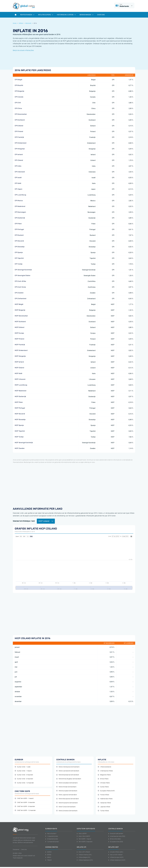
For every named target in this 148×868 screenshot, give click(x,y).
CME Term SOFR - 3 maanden (25, 802)
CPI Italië (18, 183)
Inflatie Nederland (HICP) (117, 860)
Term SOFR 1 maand (84, 839)
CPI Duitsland (20, 120)
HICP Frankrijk (20, 345)
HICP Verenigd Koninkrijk (24, 443)
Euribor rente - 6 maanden (24, 779)
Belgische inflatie (104, 775)
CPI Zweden (19, 293)
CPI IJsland (19, 160)
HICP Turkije (19, 437)
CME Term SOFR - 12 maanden (25, 810)
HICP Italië (18, 373)
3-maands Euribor (52, 839)
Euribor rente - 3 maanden (24, 775)
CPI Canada (19, 97)
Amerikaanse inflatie (105, 771)
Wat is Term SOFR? (83, 836)
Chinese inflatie (104, 783)
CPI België (18, 80)
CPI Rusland (19, 235)
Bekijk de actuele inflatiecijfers (23, 50)
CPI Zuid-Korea (20, 287)
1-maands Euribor (52, 836)
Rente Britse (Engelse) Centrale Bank (69, 779)
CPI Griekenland (21, 143)
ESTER (48, 855)
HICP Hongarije (20, 356)
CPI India (18, 166)
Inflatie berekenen (104, 767)
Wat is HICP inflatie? (115, 855)
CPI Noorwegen (20, 212)
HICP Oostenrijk (20, 396)
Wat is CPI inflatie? (83, 852)
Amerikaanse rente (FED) (117, 836)
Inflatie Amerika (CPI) (84, 855)
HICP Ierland (19, 362)
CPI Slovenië (19, 241)
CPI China (18, 108)
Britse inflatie (103, 779)
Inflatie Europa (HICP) (116, 857)
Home (15, 23)
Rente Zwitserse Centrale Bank (67, 811)
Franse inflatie (103, 795)
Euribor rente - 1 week (23, 767)
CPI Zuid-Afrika (20, 281)
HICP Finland (19, 339)
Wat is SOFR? (82, 834)
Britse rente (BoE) (115, 839)
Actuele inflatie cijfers (116, 852)
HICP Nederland (20, 391)
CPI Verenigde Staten (23, 275)
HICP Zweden (20, 448)
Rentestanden (27, 15)
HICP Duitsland (20, 322)
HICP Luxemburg (21, 385)
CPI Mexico (19, 201)
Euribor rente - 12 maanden (24, 783)
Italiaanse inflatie (104, 803)
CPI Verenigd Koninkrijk (23, 270)
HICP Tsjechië (20, 431)
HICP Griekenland (21, 350)
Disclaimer (16, 849)
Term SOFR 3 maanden (85, 842)
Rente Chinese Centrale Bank (66, 787)
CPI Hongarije (20, 149)
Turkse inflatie (103, 811)
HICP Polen (19, 402)
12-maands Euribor (52, 842)
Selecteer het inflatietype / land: (24, 521)
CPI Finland (19, 131)
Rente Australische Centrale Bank (68, 771)
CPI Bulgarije (19, 91)
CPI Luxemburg (20, 195)
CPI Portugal (19, 229)
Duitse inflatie (103, 787)
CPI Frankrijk (19, 137)
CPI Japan (18, 189)
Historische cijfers (66, 15)
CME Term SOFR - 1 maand (24, 798)
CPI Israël (18, 178)
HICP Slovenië (20, 414)
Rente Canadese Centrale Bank (67, 783)
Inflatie (21, 23)
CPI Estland (19, 126)
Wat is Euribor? (51, 834)
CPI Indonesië (20, 172)
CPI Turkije (19, 264)
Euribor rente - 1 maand (23, 771)
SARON (48, 852)
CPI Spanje (19, 252)
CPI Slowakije (20, 247)
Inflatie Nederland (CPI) (85, 860)
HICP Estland (19, 327)
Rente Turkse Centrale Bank (66, 807)
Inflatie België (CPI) (83, 857)
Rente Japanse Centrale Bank (67, 795)
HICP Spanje (19, 425)
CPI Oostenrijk (20, 218)
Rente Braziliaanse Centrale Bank (68, 775)
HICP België (19, 304)
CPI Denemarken (21, 114)
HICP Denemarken (21, 316)
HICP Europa (19, 333)
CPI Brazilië (19, 85)
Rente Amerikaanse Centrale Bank (68, 767)
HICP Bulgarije (20, 310)
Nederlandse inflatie (105, 799)
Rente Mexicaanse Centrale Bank (68, 799)
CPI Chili (18, 103)
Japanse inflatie (104, 807)
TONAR (48, 860)
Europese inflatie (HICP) (106, 791)
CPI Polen (18, 224)
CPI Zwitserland (21, 299)
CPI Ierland (19, 154)
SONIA (48, 857)
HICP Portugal (20, 408)
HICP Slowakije (20, 420)
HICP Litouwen (20, 379)
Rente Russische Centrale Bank (67, 803)
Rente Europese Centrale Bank (67, 791)
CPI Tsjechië (19, 258)
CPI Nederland (20, 206)
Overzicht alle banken (116, 834)
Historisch (28, 23)
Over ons (101, 15)
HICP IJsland (19, 368)
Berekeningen (87, 15)
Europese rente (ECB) (116, 842)
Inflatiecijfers (46, 15)
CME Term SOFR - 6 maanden (25, 806)
